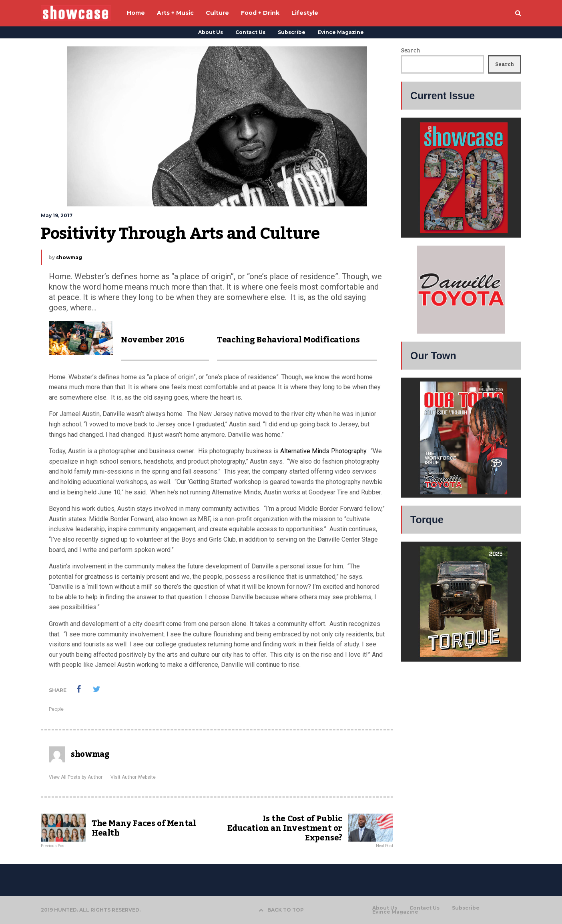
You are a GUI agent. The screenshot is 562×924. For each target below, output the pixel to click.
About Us (211, 32)
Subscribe (292, 32)
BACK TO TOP (281, 910)
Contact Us (250, 32)
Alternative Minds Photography (323, 451)
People (56, 709)
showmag (69, 257)
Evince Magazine (341, 32)
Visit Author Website (133, 777)
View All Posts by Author (76, 777)
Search (410, 51)
